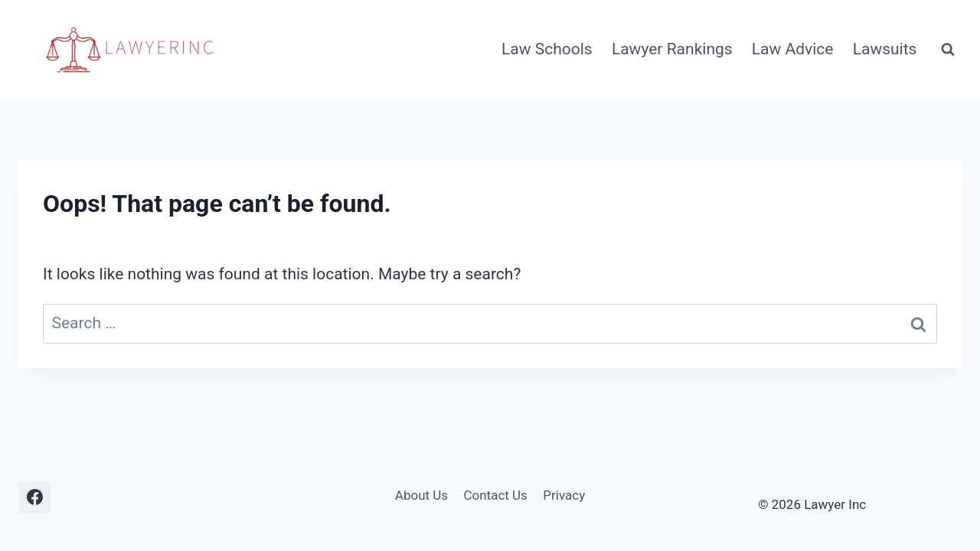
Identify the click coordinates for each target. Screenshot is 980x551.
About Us (421, 495)
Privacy (564, 495)
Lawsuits (885, 49)
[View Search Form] (948, 50)
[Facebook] (34, 497)
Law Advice (793, 49)
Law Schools (547, 49)
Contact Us (495, 495)
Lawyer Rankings (672, 49)
